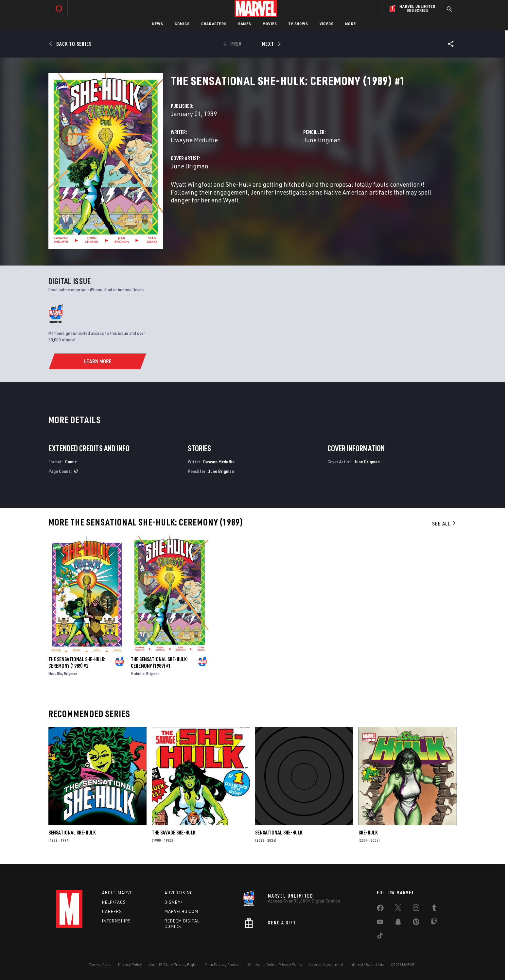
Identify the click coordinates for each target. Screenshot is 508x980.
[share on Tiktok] (380, 937)
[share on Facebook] (380, 909)
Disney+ (174, 902)
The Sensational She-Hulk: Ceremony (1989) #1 (159, 662)
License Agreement (326, 964)
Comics (182, 24)
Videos (326, 24)
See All (444, 524)
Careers (112, 911)
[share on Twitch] (434, 923)
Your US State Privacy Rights (174, 964)
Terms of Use (100, 964)
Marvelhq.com (181, 911)
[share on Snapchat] (398, 923)
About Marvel (118, 893)
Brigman (70, 673)
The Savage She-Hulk (174, 833)
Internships (116, 921)
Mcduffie (55, 673)
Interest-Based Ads (367, 964)
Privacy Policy (130, 964)
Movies (270, 24)
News (158, 24)
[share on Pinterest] (416, 923)
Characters (214, 24)
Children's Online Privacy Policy (275, 964)
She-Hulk (368, 833)
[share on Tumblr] (434, 909)
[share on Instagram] (416, 909)
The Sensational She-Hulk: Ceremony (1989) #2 (77, 662)
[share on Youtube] (380, 923)
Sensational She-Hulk (72, 833)
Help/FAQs (114, 902)
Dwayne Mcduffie (194, 140)
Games (245, 24)
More (350, 24)
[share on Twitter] (398, 909)
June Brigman (322, 140)
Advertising (179, 893)
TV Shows (298, 24)
